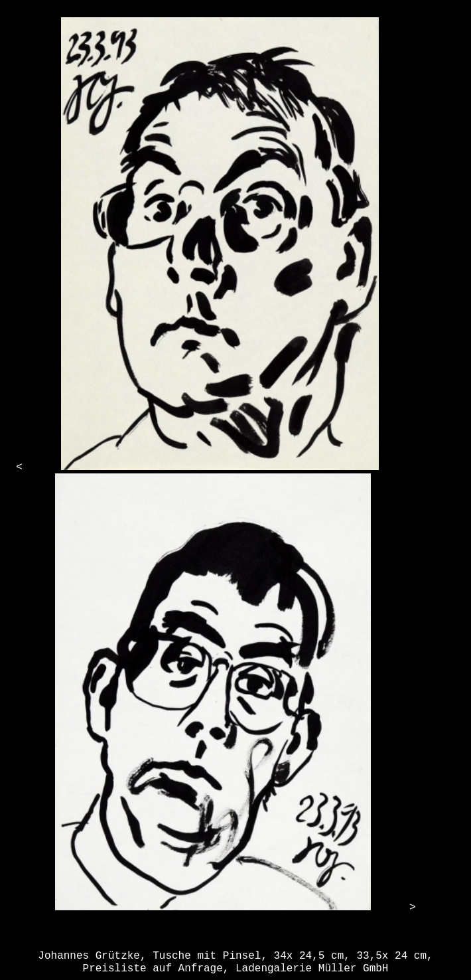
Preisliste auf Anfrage (153, 969)
